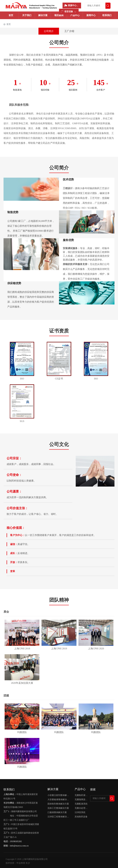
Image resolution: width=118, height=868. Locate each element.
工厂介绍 (69, 31)
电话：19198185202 (13, 841)
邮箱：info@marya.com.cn (16, 846)
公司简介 (49, 31)
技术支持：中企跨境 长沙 (18, 863)
